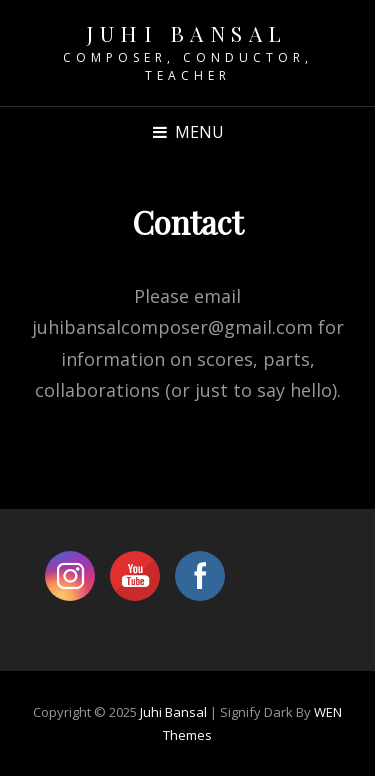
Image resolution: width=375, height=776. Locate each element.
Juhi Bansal (187, 33)
